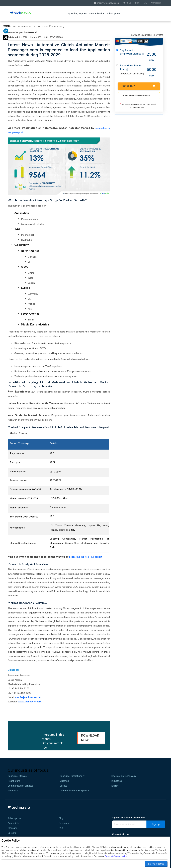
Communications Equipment (74, 791)
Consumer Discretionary (51, 26)
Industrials (117, 781)
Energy (115, 786)
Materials (64, 781)
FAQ (145, 3)
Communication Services (20, 786)
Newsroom (65, 823)
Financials (13, 791)
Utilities (63, 786)
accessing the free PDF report (85, 557)
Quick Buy (139, 86)
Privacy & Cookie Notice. (116, 856)
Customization (97, 14)
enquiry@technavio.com (107, 3)
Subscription (113, 14)
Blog (137, 3)
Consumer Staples (17, 776)
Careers (12, 833)
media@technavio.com (28, 697)
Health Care (14, 781)
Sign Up (156, 824)
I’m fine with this (156, 864)
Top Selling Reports (77, 14)
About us (127, 3)
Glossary (12, 828)
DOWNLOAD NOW (90, 738)
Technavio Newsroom (20, 26)
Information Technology (124, 776)
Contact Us (13, 823)
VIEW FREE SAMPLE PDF (136, 95)
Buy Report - (132, 52)
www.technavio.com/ (30, 702)
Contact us (156, 3)
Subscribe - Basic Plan (130, 67)
